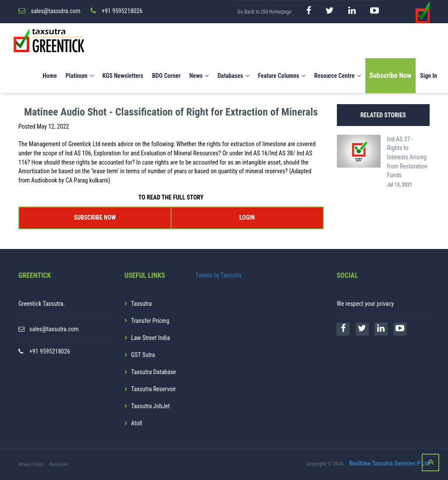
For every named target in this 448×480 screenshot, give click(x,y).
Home (50, 76)
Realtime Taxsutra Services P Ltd (389, 464)
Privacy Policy (31, 464)
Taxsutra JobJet (151, 406)
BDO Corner (166, 76)
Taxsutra (142, 304)
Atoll (137, 423)
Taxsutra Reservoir (154, 389)
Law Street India (151, 338)
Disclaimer (58, 464)
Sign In (429, 76)
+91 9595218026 (50, 351)
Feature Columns (282, 76)
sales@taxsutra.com (54, 329)
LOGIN (247, 217)
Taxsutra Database (154, 372)
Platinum (80, 76)
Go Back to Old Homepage (264, 12)
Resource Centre (338, 76)
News (199, 76)
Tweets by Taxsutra (218, 275)
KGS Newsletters (123, 76)
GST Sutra (143, 355)
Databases (233, 76)
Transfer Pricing (150, 321)
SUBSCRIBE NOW (95, 217)
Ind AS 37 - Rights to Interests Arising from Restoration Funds (408, 157)
